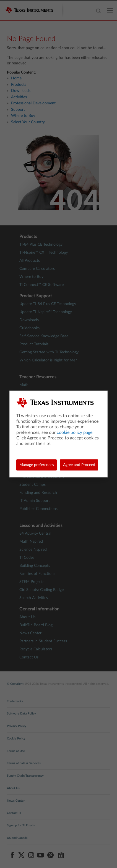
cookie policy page (75, 432)
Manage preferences (37, 465)
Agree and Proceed (79, 465)
